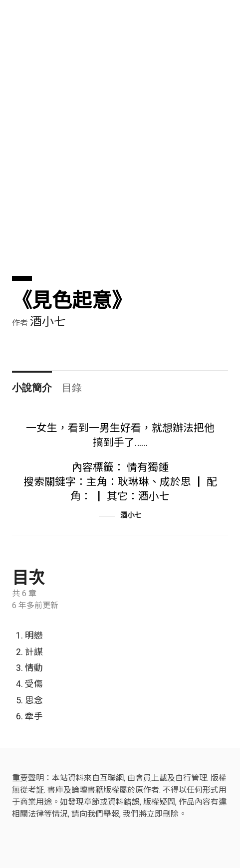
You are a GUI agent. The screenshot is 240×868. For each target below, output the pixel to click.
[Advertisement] (120, 156)
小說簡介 (32, 388)
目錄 (72, 388)
